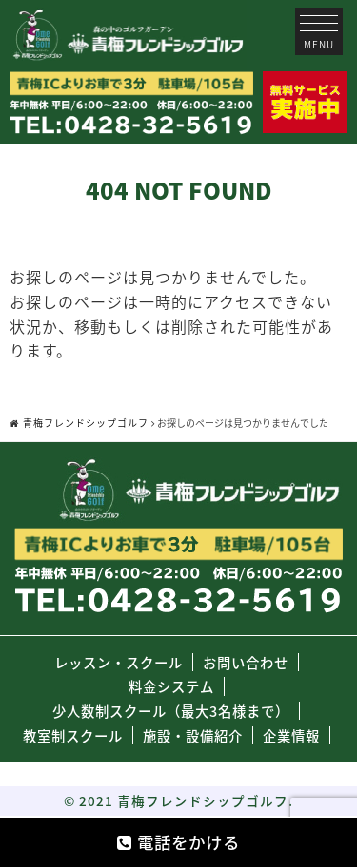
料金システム (171, 686)
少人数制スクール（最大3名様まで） (171, 711)
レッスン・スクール (119, 663)
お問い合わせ (246, 663)
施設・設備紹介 (193, 736)
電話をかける (178, 842)
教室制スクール (73, 736)
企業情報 (291, 736)
